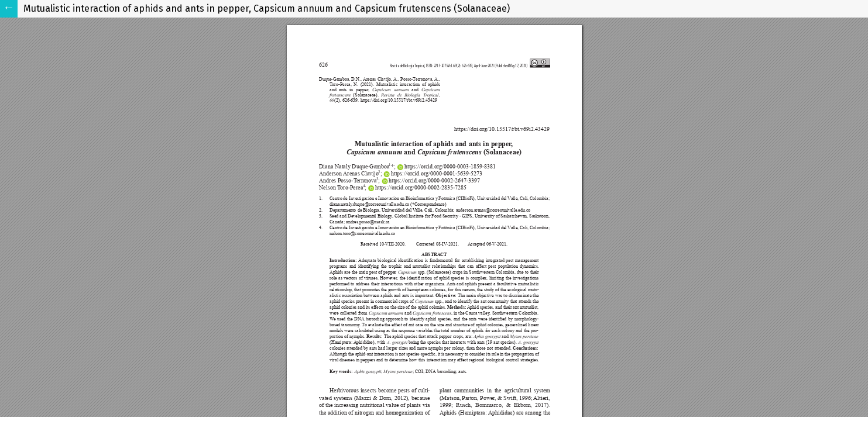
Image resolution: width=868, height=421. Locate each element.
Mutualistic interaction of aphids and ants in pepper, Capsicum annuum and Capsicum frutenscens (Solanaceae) (267, 8)
